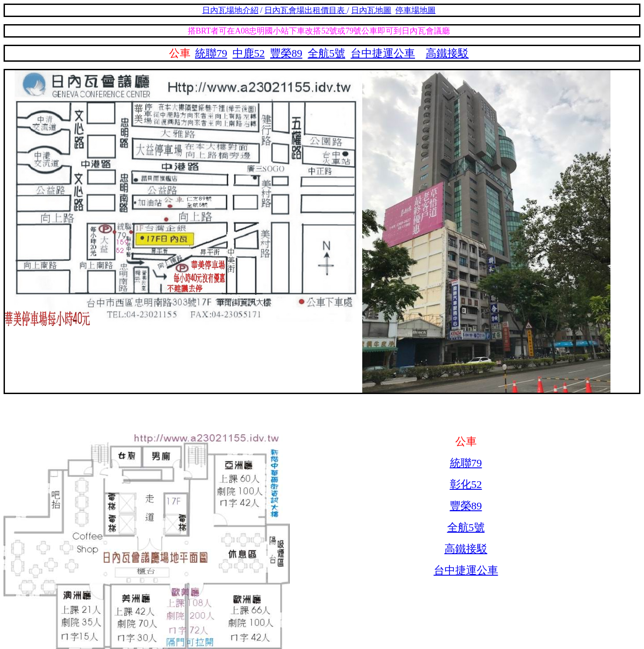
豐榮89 (286, 53)
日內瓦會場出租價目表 (306, 10)
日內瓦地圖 (371, 10)
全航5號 (326, 53)
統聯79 (211, 53)
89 (477, 506)
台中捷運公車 (383, 53)
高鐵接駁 (447, 53)
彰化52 (466, 484)
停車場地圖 (415, 10)
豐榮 (461, 506)
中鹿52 (249, 53)
